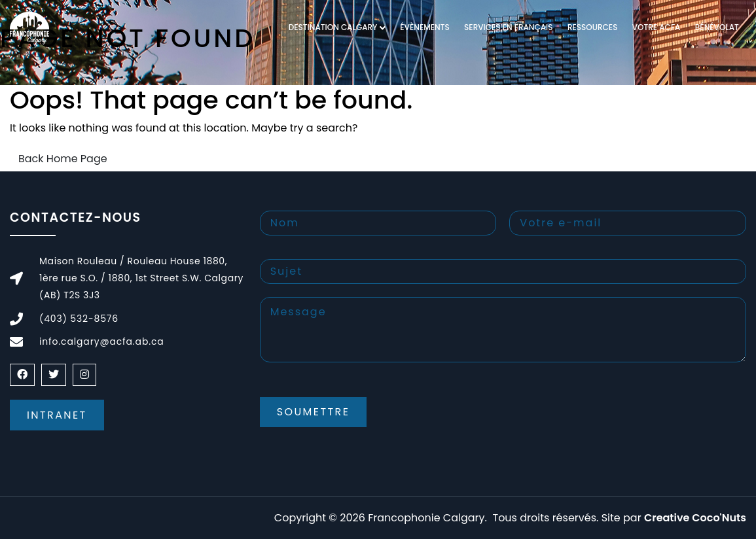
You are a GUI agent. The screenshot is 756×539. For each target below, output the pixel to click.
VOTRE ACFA (657, 27)
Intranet (57, 415)
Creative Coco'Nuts (695, 518)
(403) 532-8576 (79, 319)
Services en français (508, 27)
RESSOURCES (592, 27)
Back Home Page (63, 159)
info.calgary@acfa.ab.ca (102, 341)
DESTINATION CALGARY (333, 27)
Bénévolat (717, 27)
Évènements (424, 27)
